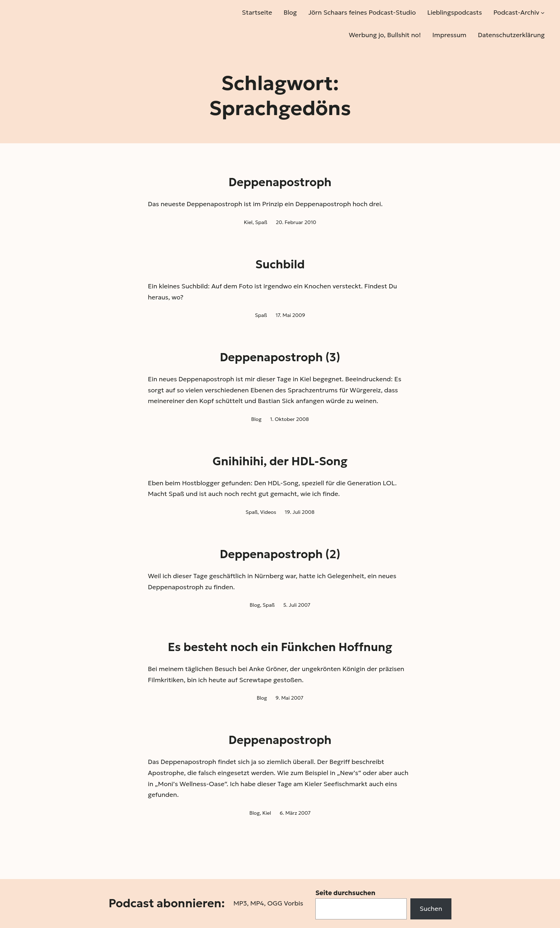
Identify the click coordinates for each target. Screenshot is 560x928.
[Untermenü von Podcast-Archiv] (543, 13)
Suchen (431, 909)
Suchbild (280, 264)
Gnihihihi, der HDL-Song (280, 461)
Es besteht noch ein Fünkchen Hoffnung (280, 647)
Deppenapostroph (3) (280, 357)
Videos (268, 512)
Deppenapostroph (280, 182)
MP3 (240, 903)
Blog (256, 419)
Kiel (248, 222)
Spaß (261, 222)
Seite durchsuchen (345, 893)
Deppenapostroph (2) (280, 554)
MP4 (257, 903)
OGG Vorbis (285, 903)
